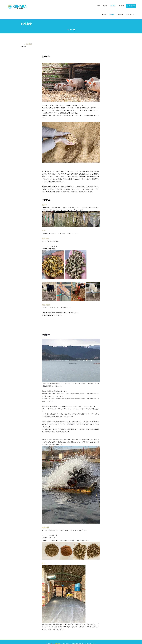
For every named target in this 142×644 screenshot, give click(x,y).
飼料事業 (113, 6)
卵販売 (105, 6)
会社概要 (121, 6)
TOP (99, 6)
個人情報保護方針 (77, 636)
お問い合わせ (131, 6)
